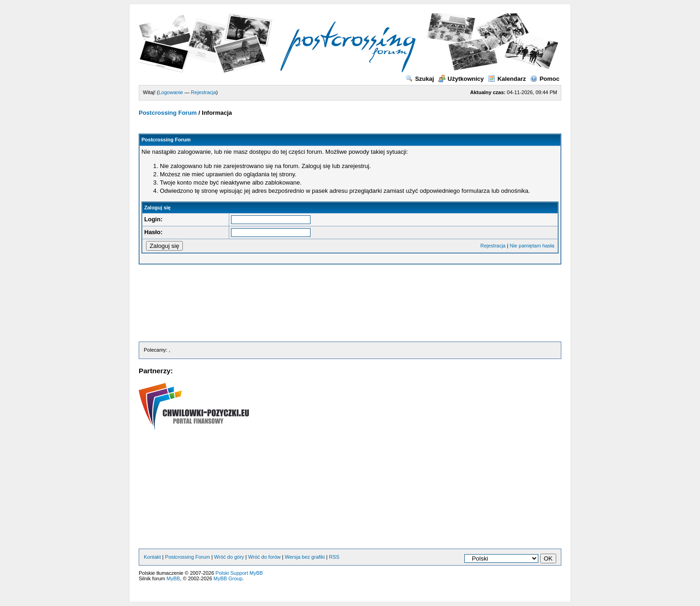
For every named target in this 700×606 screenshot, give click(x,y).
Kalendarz (507, 79)
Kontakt (152, 557)
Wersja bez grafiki (305, 557)
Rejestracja (204, 92)
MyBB (173, 578)
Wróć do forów (264, 557)
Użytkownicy (461, 79)
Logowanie (171, 92)
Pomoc (545, 79)
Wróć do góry (229, 557)
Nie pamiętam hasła (532, 246)
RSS (334, 557)
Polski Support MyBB (239, 573)
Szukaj (420, 79)
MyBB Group (228, 578)
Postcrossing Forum (168, 113)
